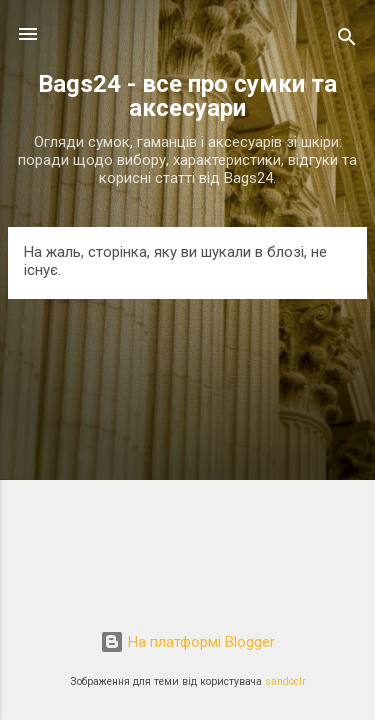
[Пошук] (347, 40)
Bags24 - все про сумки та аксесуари (187, 96)
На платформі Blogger (187, 642)
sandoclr (285, 681)
